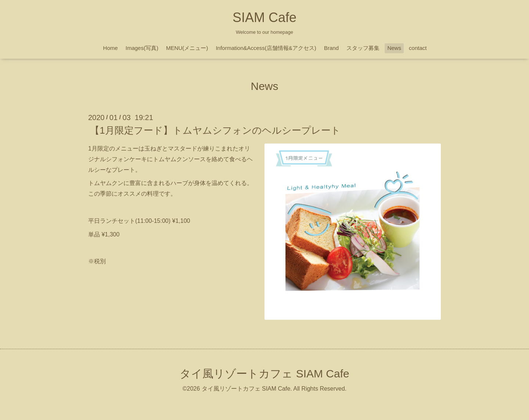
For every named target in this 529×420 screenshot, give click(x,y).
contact (418, 48)
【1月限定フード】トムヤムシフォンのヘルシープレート (215, 130)
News (394, 48)
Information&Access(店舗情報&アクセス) (266, 48)
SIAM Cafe (264, 17)
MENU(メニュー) (187, 48)
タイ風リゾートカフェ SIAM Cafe (264, 374)
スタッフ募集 (363, 48)
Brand (331, 48)
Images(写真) (142, 48)
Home (111, 48)
